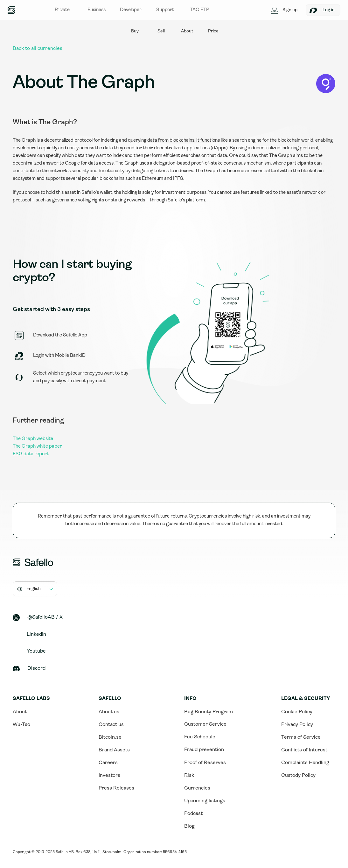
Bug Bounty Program (209, 712)
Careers (108, 763)
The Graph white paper (37, 447)
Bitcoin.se (110, 737)
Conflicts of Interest (304, 750)
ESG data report (31, 454)
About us (109, 712)
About (20, 712)
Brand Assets (114, 750)
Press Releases (116, 788)
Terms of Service (301, 737)
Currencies (197, 788)
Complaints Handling (305, 763)
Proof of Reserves (205, 763)
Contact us (111, 725)
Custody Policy (298, 776)
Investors (109, 776)
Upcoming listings (205, 801)
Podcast (193, 814)
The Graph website (33, 439)
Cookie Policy (297, 712)
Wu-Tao (21, 725)
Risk (189, 776)
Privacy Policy (297, 725)
